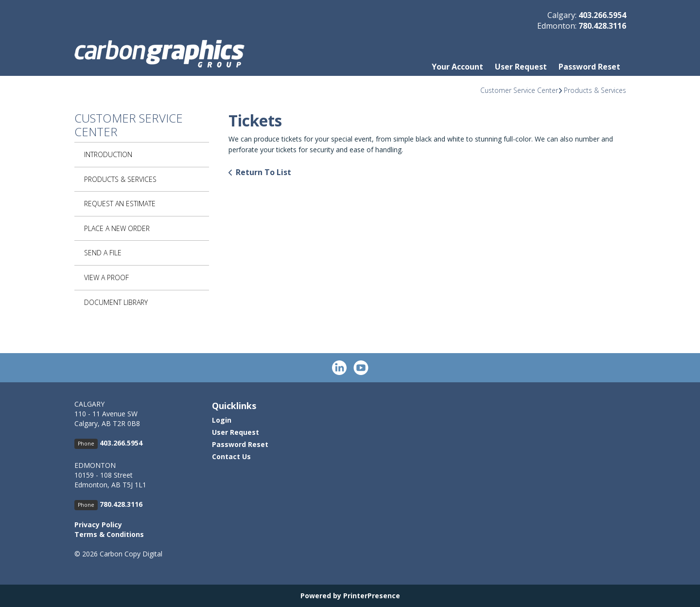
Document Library (116, 302)
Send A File (103, 253)
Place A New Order (117, 228)
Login (222, 420)
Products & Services (595, 90)
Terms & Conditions (109, 534)
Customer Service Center (519, 90)
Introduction (108, 154)
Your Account (457, 67)
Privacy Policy (98, 525)
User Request (521, 67)
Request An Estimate (120, 204)
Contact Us (231, 456)
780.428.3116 (602, 26)
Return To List (263, 172)
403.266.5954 (602, 15)
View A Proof (106, 277)
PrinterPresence (372, 596)
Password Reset (589, 67)
